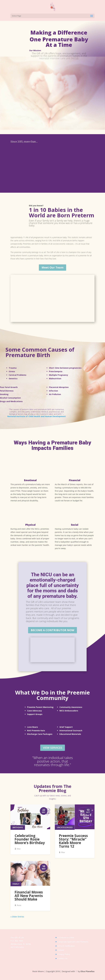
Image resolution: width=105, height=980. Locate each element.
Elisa (19, 850)
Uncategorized (65, 829)
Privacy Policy (64, 959)
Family (16, 889)
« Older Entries (17, 922)
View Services (53, 745)
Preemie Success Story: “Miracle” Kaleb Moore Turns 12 (73, 842)
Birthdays (18, 829)
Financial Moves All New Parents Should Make (29, 901)
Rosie (19, 910)
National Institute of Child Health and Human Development (37, 414)
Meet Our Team (52, 265)
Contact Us (62, 963)
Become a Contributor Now (52, 628)
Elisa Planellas (88, 976)
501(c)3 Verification (66, 951)
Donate (61, 955)
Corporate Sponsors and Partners (73, 947)
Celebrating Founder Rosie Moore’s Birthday (30, 841)
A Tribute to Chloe (66, 942)
